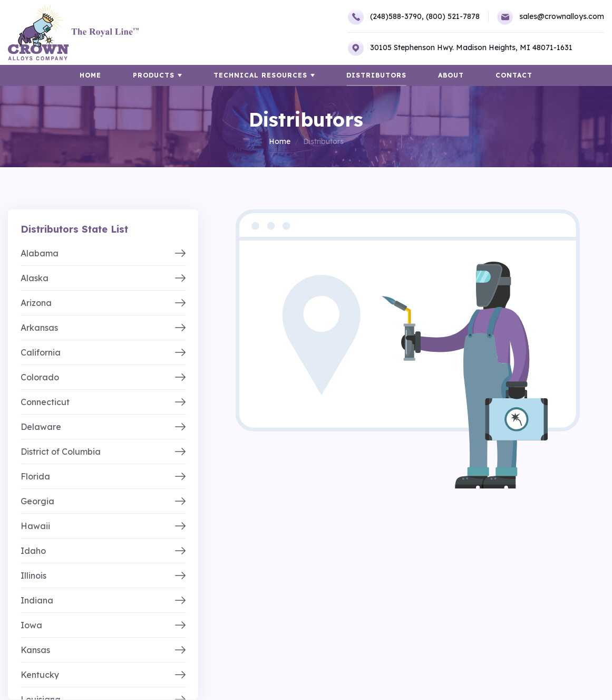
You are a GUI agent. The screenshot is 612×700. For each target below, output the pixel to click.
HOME (90, 75)
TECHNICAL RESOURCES (260, 75)
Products (154, 75)
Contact (514, 75)
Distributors (376, 75)
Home (280, 141)
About (451, 75)
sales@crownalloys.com (551, 17)
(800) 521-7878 (453, 16)
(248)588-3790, (386, 17)
